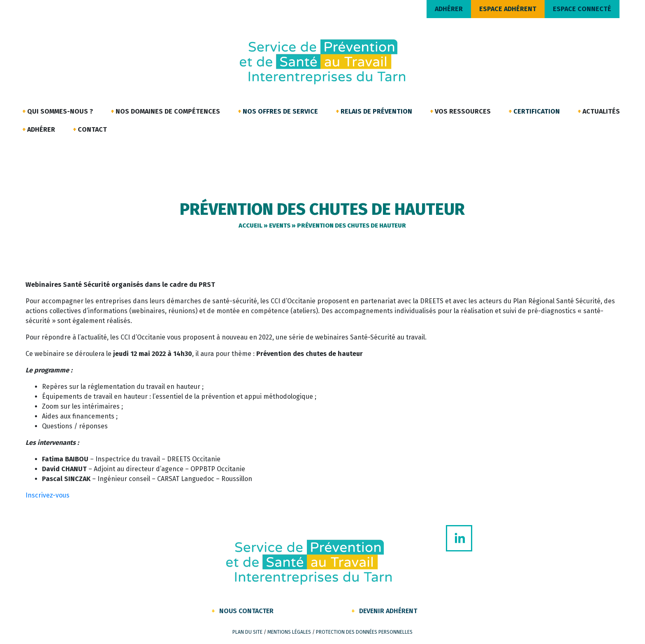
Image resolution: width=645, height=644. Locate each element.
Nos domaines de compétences (168, 111)
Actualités (601, 111)
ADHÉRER (449, 9)
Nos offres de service (280, 111)
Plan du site (247, 632)
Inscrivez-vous (48, 495)
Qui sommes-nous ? (60, 111)
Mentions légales (289, 632)
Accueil (251, 226)
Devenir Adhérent (388, 611)
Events (280, 226)
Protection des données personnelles (364, 632)
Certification (537, 111)
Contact (92, 129)
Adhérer (41, 129)
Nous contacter (246, 611)
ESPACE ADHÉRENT (508, 9)
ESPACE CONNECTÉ (582, 9)
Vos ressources (463, 111)
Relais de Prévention (376, 111)
